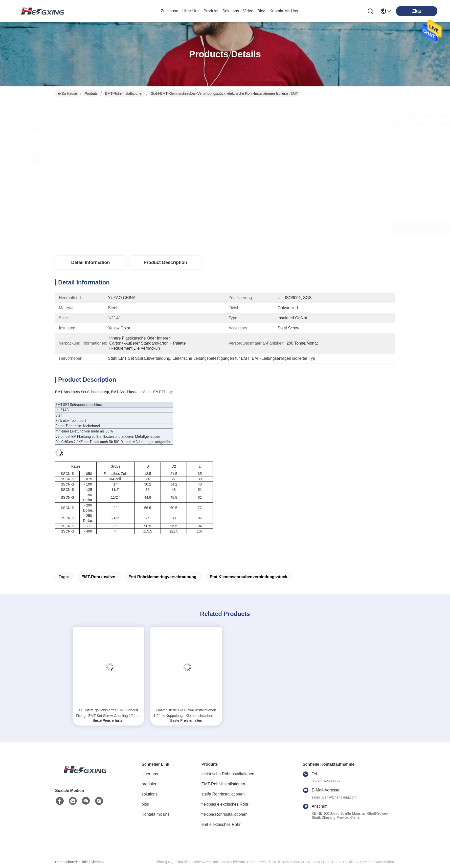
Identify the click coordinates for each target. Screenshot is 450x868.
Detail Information (90, 262)
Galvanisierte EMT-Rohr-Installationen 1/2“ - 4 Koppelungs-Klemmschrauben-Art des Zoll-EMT (186, 713)
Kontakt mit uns (155, 814)
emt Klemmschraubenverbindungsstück (249, 577)
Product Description (165, 262)
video (248, 11)
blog (261, 11)
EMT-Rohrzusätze (98, 577)
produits (211, 11)
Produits (91, 93)
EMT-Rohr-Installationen (124, 93)
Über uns (191, 11)
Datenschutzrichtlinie (71, 862)
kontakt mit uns (284, 11)
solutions (231, 11)
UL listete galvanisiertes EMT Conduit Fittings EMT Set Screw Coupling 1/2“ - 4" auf (108, 713)
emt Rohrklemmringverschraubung (162, 577)
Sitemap (97, 862)
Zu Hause (170, 11)
